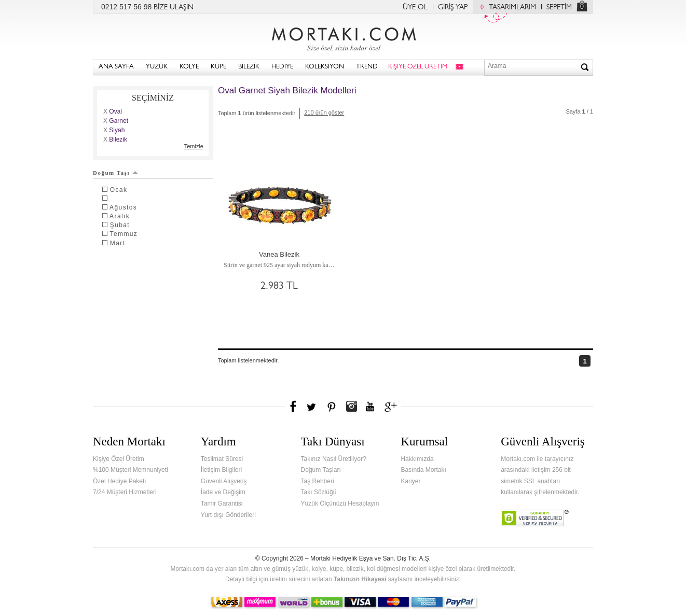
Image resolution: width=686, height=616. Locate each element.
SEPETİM (559, 8)
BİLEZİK (249, 67)
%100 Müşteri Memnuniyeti (131, 470)
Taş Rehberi (318, 481)
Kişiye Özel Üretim (119, 459)
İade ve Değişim (223, 492)
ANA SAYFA (116, 67)
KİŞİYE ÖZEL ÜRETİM (418, 67)
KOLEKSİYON (325, 67)
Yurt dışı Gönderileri (228, 515)
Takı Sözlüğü (319, 492)
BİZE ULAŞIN (174, 8)
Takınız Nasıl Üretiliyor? (334, 459)
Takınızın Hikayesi (360, 579)
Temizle (194, 146)
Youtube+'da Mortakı (370, 407)
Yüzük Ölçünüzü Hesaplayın (340, 503)
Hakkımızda (417, 459)
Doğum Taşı (116, 173)
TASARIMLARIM (506, 8)
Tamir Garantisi (222, 503)
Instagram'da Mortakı (351, 407)
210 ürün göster (324, 113)
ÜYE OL (415, 8)
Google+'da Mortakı (392, 407)
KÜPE (218, 67)
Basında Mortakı (423, 470)
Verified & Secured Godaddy (535, 518)
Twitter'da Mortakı (312, 407)
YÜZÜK (157, 67)
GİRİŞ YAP (453, 8)
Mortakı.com (343, 37)
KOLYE (189, 67)
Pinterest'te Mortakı (331, 407)
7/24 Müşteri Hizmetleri (125, 492)
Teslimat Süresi (222, 459)
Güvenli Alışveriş (224, 481)
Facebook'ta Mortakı (294, 407)
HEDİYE (282, 67)
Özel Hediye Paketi (119, 481)
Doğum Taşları (321, 470)
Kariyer (410, 481)
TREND (367, 67)
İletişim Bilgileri (221, 470)
